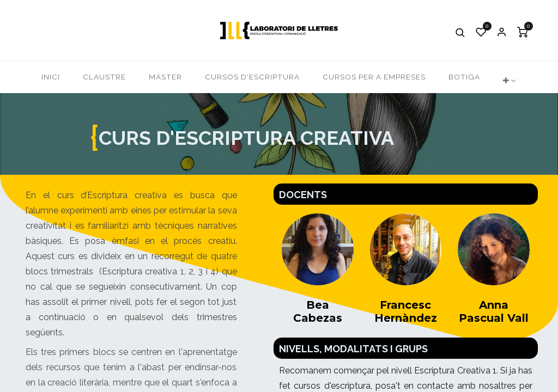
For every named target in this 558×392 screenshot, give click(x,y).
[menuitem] (51, 77)
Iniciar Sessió (502, 32)
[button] (460, 32)
